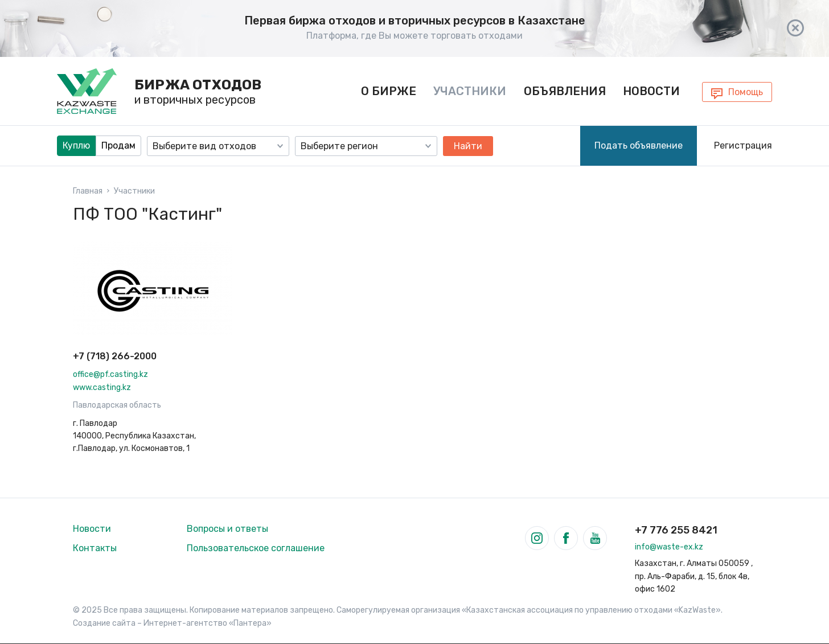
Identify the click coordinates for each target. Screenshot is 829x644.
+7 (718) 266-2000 (115, 356)
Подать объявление (639, 145)
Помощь (746, 92)
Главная (88, 191)
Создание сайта (104, 623)
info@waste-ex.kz (669, 547)
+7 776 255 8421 (676, 530)
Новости (651, 91)
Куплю (76, 145)
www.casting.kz (102, 387)
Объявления (565, 91)
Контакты (95, 548)
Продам (118, 145)
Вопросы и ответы (227, 529)
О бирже (389, 91)
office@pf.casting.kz (110, 374)
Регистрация (743, 145)
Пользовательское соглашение (256, 548)
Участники (470, 91)
